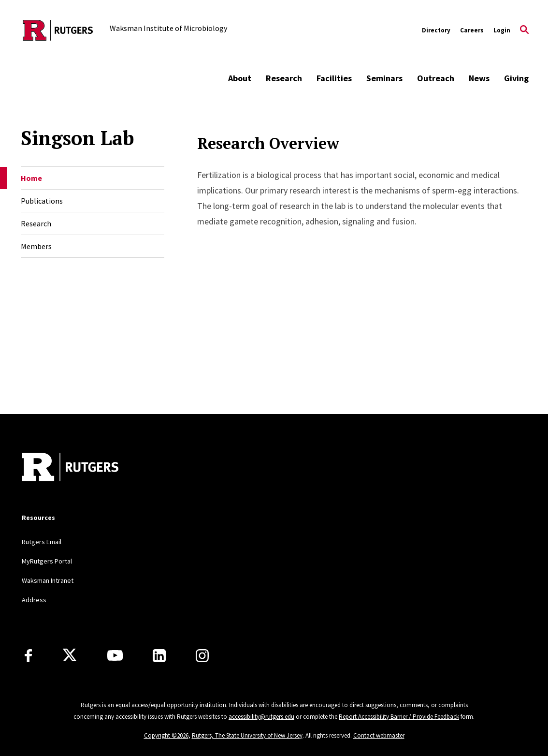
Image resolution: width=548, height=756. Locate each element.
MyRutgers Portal (47, 561)
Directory (436, 30)
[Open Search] (524, 30)
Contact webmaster (379, 735)
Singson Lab (77, 138)
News (479, 78)
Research (284, 78)
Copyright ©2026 (166, 735)
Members (36, 246)
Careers (472, 30)
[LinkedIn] (159, 656)
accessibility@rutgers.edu (261, 717)
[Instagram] (202, 656)
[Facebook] (28, 656)
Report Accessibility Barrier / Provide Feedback (399, 717)
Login (502, 30)
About (240, 78)
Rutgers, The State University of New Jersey (247, 735)
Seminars (384, 78)
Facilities (334, 78)
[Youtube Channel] (115, 655)
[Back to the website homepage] (58, 30)
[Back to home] (70, 468)
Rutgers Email (42, 542)
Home (31, 178)
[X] (70, 655)
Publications (42, 201)
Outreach (436, 78)
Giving (516, 78)
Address (34, 600)
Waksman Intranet (48, 580)
